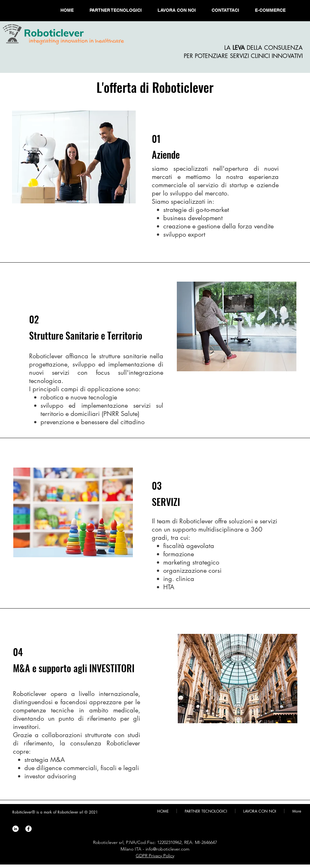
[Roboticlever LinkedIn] (15, 829)
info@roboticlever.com (167, 849)
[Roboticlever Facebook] (28, 829)
